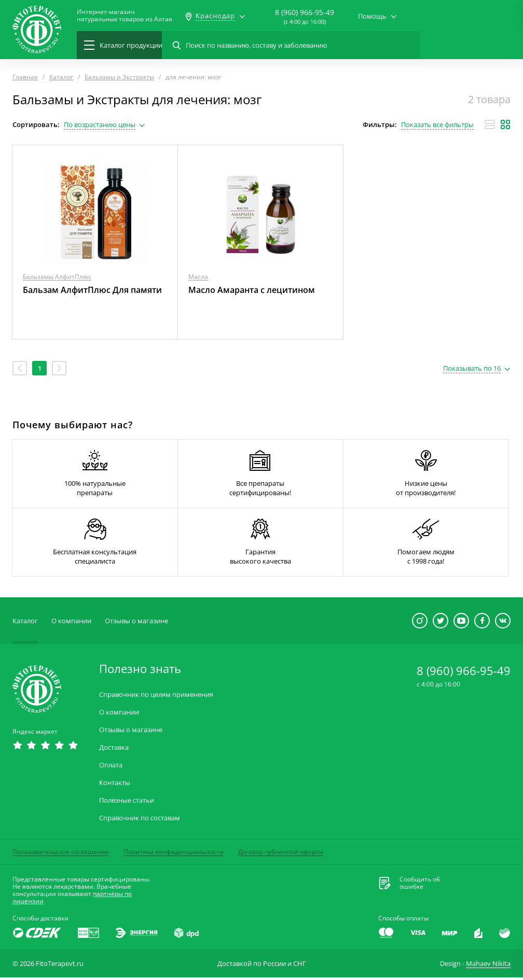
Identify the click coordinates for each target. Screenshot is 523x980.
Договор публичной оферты (281, 854)
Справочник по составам (140, 821)
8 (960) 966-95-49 (305, 12)
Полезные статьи (127, 803)
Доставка (114, 750)
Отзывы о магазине (136, 623)
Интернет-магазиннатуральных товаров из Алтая (125, 16)
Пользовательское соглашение (61, 854)
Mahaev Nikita (488, 966)
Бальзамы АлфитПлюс (57, 277)
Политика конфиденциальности (174, 854)
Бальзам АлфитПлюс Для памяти (92, 290)
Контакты (115, 785)
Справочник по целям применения (156, 697)
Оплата (111, 768)
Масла (198, 277)
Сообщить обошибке (420, 886)
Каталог (25, 623)
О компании (71, 623)
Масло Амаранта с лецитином (252, 290)
